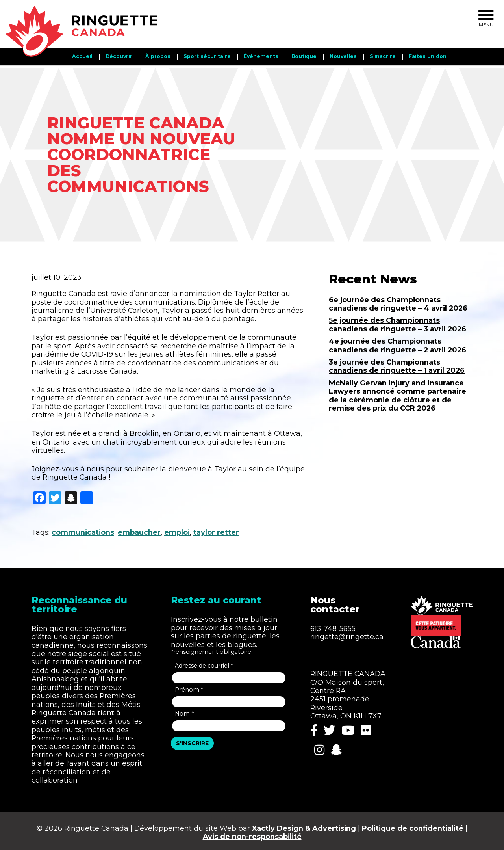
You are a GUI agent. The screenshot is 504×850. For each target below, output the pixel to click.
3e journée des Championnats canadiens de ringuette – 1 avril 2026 (397, 363)
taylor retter (216, 530)
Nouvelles (343, 56)
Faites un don (428, 56)
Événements (261, 56)
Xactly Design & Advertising (304, 825)
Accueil (82, 56)
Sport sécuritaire (207, 56)
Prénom (189, 687)
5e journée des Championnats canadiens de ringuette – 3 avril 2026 (397, 322)
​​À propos (158, 56)
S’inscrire (383, 56)
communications (83, 530)
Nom (184, 711)
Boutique (304, 56)
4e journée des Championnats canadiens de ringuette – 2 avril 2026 (397, 343)
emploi (177, 530)
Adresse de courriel (204, 663)
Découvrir (119, 56)
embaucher (139, 530)
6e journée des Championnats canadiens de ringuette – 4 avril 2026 (398, 301)
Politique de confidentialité (413, 825)
